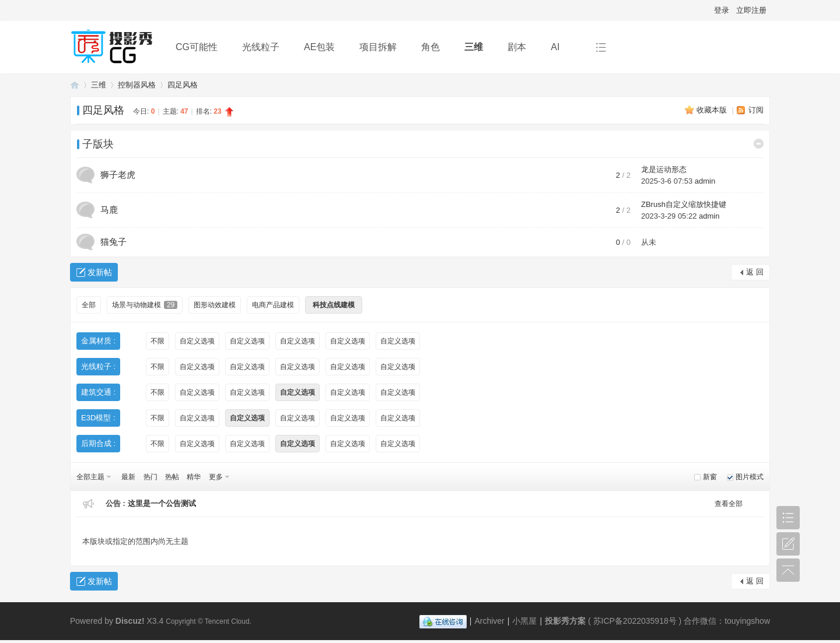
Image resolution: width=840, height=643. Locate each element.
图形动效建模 (215, 305)
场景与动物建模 (145, 305)
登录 (722, 10)
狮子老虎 (118, 175)
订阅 (756, 110)
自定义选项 (197, 341)
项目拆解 (378, 47)
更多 (216, 477)
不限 (157, 341)
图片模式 (750, 477)
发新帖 (100, 272)
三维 (474, 47)
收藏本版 (713, 110)
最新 (128, 477)
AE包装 (319, 47)
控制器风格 (137, 85)
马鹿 (109, 210)
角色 (430, 47)
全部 (89, 305)
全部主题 (90, 477)
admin (705, 181)
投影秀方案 (75, 85)
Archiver (489, 621)
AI (555, 47)
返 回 (755, 272)
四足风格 (183, 85)
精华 (194, 477)
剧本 (517, 47)
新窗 (710, 477)
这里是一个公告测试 (162, 503)
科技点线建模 (334, 305)
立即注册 (751, 10)
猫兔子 (113, 242)
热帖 (172, 477)
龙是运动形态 (664, 169)
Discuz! (130, 621)
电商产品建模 (273, 305)
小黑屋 (524, 621)
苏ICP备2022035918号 (635, 621)
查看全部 (729, 504)
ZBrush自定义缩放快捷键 (684, 204)
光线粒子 (261, 47)
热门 (150, 477)
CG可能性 (197, 47)
